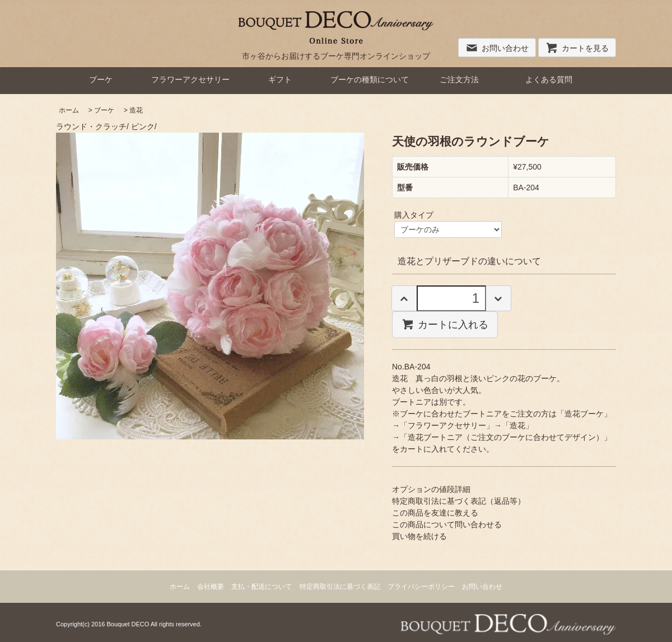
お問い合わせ (497, 48)
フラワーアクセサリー (190, 79)
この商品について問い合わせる (447, 524)
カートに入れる (445, 324)
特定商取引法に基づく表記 (340, 587)
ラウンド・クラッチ (91, 126)
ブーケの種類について (370, 79)
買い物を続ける (419, 536)
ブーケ (101, 79)
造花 (136, 110)
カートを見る (577, 48)
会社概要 (211, 587)
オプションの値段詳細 (431, 489)
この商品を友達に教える (435, 513)
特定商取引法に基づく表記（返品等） (459, 501)
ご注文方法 (459, 79)
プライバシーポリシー (421, 587)
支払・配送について (262, 587)
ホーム (69, 110)
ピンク (143, 126)
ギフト (280, 79)
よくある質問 (549, 79)
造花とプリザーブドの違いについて (469, 261)
